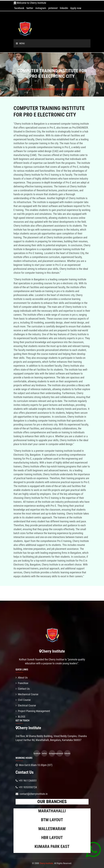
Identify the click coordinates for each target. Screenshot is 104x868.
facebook (19, 8)
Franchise (22, 683)
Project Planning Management (33, 711)
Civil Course (23, 700)
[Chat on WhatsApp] (93, 849)
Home (50, 85)
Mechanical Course (27, 694)
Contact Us (23, 689)
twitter (30, 8)
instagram (41, 8)
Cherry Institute (46, 863)
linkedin (64, 8)
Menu (20, 43)
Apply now (76, 8)
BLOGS (20, 717)
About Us (22, 678)
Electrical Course (26, 705)
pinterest (53, 8)
